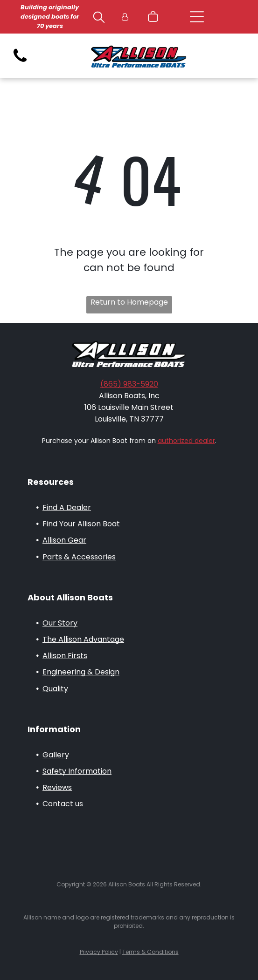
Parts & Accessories (79, 557)
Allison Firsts (65, 656)
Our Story (60, 623)
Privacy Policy (99, 952)
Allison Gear (64, 540)
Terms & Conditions (150, 952)
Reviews (57, 787)
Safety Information (77, 771)
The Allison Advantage (83, 639)
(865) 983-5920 (129, 384)
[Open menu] (197, 17)
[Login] (125, 17)
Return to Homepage (129, 302)
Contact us (63, 804)
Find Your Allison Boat (81, 524)
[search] (99, 19)
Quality (55, 689)
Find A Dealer (67, 507)
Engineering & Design (81, 672)
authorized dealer (186, 441)
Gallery (56, 755)
